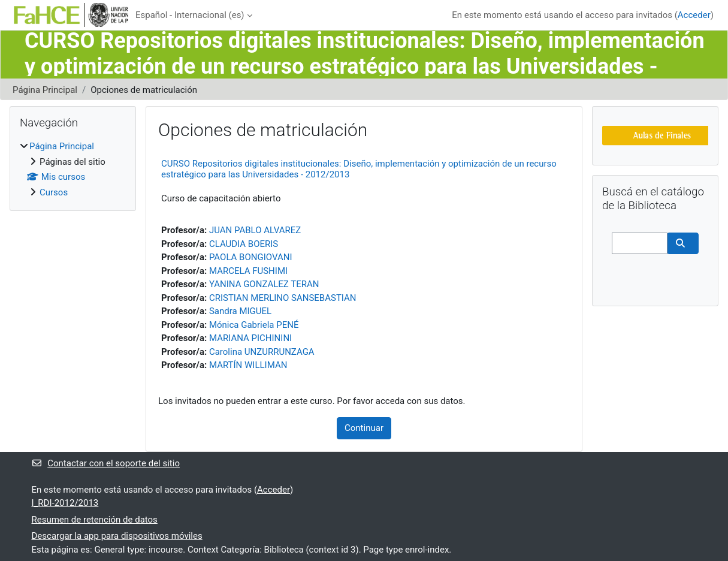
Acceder (694, 15)
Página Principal (45, 90)
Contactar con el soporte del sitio (106, 463)
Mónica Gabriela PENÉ (254, 325)
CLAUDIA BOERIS (244, 244)
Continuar (364, 428)
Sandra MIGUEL (240, 311)
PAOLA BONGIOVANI (251, 257)
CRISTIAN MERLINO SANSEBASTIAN (283, 298)
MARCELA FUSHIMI (248, 271)
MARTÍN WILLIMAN (248, 365)
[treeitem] (73, 169)
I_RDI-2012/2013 (65, 503)
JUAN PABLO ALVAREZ (255, 230)
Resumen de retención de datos (95, 520)
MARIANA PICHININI (250, 338)
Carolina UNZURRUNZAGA (262, 352)
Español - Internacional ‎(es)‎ (190, 15)
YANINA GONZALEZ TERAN (264, 284)
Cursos (54, 192)
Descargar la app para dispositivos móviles (117, 536)
